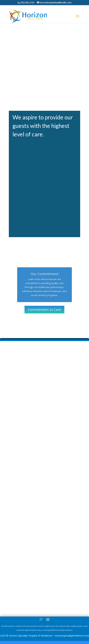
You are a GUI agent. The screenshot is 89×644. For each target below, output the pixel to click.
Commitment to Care (44, 310)
